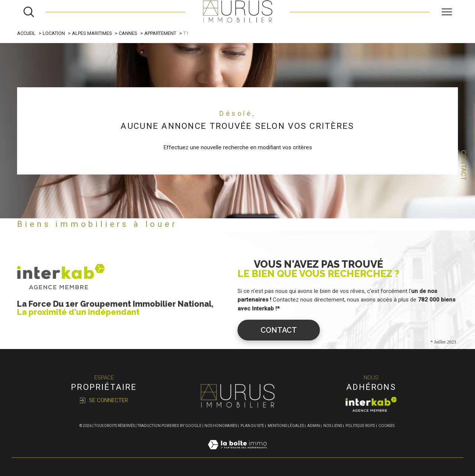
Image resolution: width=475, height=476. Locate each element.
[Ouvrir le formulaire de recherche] (29, 12)
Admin (314, 426)
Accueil (26, 33)
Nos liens (333, 426)
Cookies (386, 426)
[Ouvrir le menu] (447, 12)
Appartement (160, 33)
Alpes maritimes (92, 33)
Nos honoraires (221, 426)
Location (54, 33)
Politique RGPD (360, 426)
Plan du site (252, 426)
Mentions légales (286, 426)
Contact (464, 165)
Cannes (128, 33)
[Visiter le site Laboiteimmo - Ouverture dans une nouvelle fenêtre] (237, 453)
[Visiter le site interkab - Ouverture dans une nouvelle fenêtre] (371, 404)
